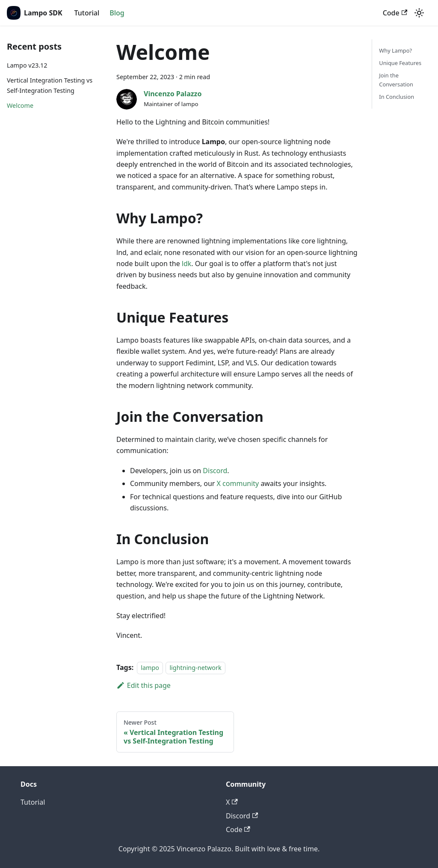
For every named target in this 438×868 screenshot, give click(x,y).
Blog (117, 13)
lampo (150, 668)
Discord (215, 471)
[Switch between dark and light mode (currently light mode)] (419, 13)
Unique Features (400, 63)
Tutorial (87, 13)
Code (395, 13)
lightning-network (195, 668)
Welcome (20, 105)
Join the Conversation (396, 80)
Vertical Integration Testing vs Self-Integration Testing (50, 85)
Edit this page (144, 685)
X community (238, 483)
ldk (187, 264)
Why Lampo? (395, 50)
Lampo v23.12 (27, 65)
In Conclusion (397, 97)
